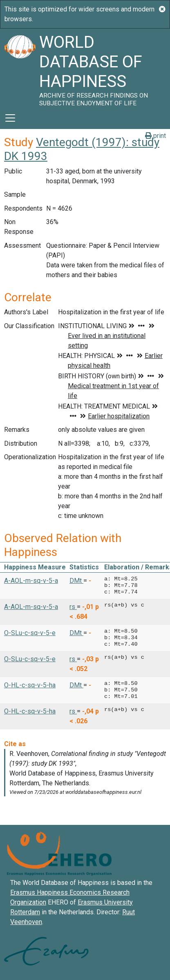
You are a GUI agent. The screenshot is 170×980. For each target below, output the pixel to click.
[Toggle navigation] (10, 118)
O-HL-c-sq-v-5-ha (30, 685)
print (155, 136)
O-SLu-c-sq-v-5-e (30, 633)
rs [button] (73, 607)
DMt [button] (76, 581)
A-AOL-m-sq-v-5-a (31, 581)
